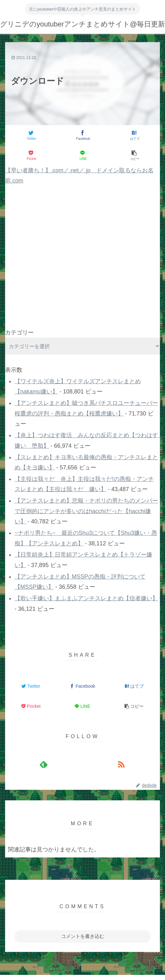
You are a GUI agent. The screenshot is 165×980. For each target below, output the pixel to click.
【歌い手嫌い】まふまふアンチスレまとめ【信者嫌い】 (86, 598)
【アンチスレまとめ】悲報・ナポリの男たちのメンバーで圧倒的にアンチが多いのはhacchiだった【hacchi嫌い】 (86, 511)
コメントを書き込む (83, 936)
